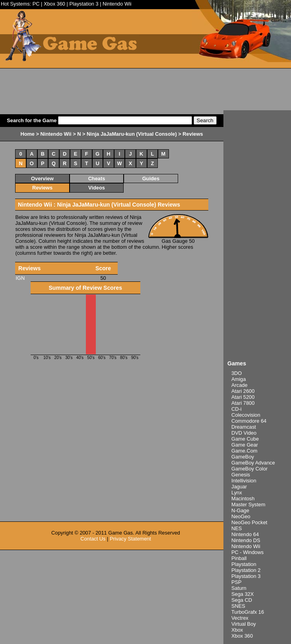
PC (36, 4)
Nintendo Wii (117, 4)
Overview (42, 179)
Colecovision (246, 415)
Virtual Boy (244, 624)
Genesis (241, 475)
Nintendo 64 (245, 534)
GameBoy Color (249, 469)
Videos (97, 188)
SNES (238, 606)
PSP (237, 582)
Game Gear (245, 445)
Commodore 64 (249, 421)
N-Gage (240, 510)
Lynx (237, 493)
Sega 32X (242, 594)
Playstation (244, 564)
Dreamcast (244, 427)
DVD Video (244, 433)
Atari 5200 (243, 397)
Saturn (239, 588)
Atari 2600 (243, 391)
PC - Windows (247, 552)
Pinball (239, 558)
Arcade (240, 385)
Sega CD (242, 600)
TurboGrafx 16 (248, 612)
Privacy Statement (130, 539)
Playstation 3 (84, 4)
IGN (20, 278)
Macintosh (243, 499)
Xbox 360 (54, 4)
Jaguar (239, 487)
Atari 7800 (243, 403)
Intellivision (244, 481)
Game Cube (245, 439)
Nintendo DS (246, 540)
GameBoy (243, 457)
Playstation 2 (246, 570)
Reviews (42, 188)
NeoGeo (241, 516)
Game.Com (244, 451)
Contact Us (93, 539)
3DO (237, 373)
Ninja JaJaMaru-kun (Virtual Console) (132, 134)
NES (237, 528)
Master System (248, 504)
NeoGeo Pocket (249, 522)
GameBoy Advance (253, 463)
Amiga (239, 379)
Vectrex (240, 618)
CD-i (237, 409)
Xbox (237, 630)
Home (27, 134)
